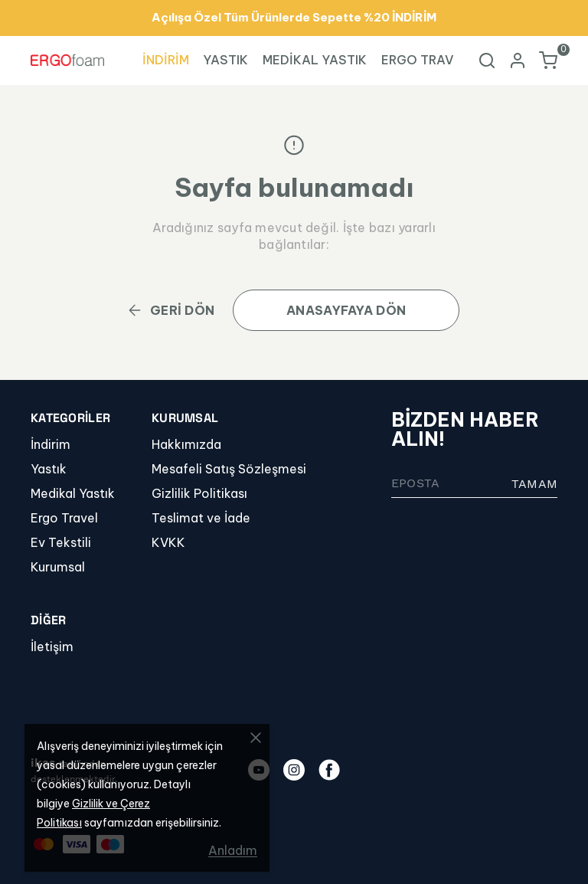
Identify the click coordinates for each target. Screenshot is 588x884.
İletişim (52, 647)
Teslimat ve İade (201, 518)
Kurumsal (58, 567)
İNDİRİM (166, 60)
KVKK (168, 542)
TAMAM (534, 484)
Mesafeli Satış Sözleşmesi (229, 469)
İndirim (51, 444)
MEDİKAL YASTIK (315, 60)
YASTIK (225, 60)
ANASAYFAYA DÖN (346, 310)
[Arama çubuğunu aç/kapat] (487, 61)
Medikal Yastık (73, 493)
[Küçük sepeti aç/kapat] (548, 61)
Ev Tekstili (61, 542)
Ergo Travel (64, 518)
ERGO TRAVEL (425, 60)
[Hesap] (518, 61)
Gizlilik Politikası (199, 493)
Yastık (49, 469)
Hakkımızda (186, 444)
